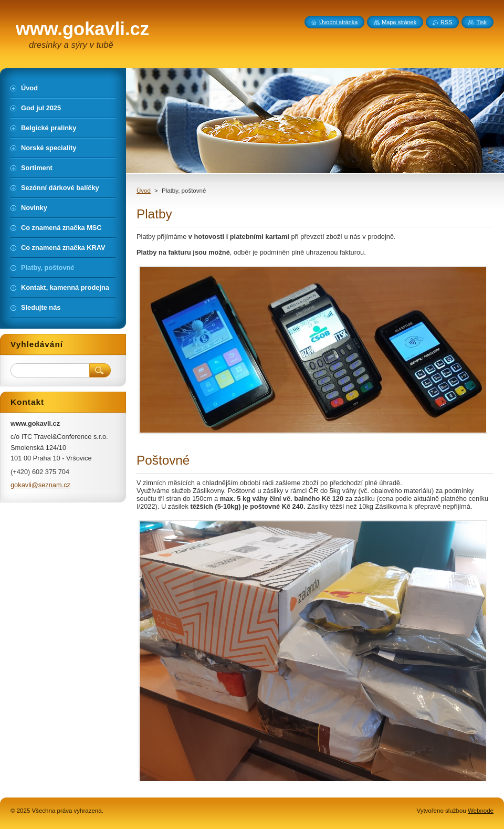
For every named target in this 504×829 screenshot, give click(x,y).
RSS (446, 22)
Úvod (144, 191)
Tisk (481, 22)
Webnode (481, 811)
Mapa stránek (399, 22)
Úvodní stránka (338, 22)
